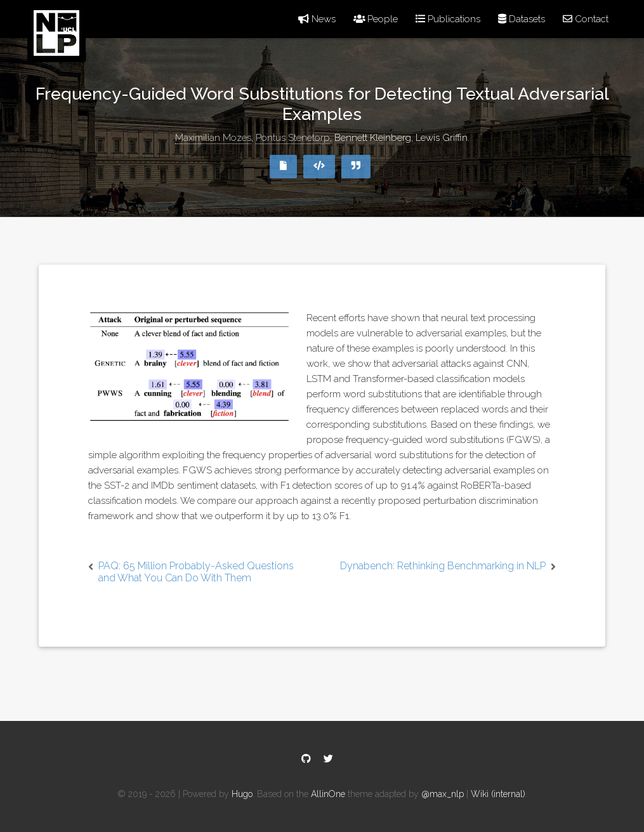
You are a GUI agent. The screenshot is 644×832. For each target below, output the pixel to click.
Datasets (522, 19)
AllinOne (328, 794)
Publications (448, 19)
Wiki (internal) (498, 794)
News (317, 19)
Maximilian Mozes (213, 138)
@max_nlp (443, 794)
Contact (586, 19)
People (376, 19)
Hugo (242, 794)
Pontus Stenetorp (293, 138)
